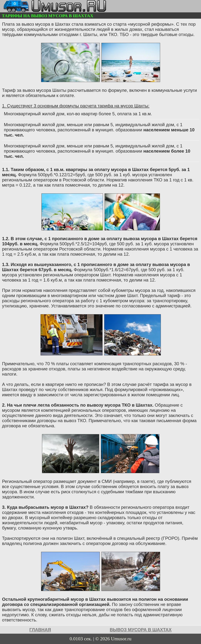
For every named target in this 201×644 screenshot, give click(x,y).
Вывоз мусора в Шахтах (141, 630)
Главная (40, 630)
